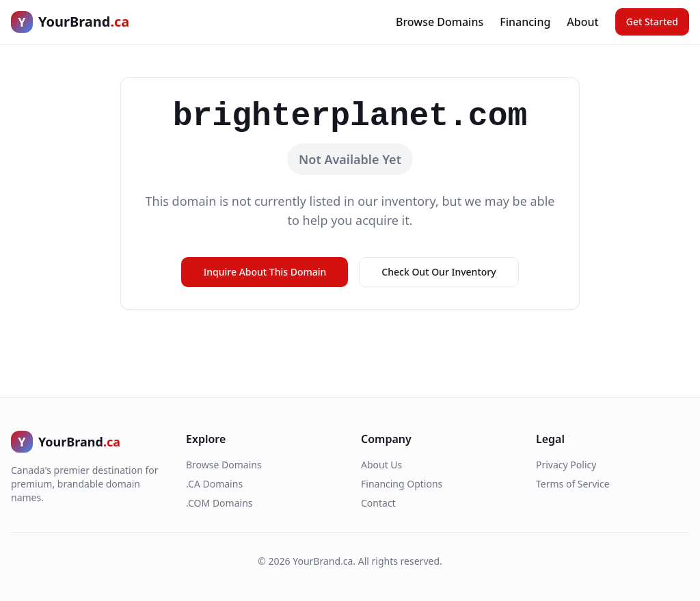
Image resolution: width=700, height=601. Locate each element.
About (582, 22)
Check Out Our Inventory (439, 272)
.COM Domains (219, 503)
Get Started (652, 22)
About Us (381, 465)
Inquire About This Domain (265, 272)
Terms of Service (573, 484)
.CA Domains (214, 484)
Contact (378, 503)
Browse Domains (440, 22)
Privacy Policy (566, 465)
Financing (525, 22)
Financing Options (402, 484)
